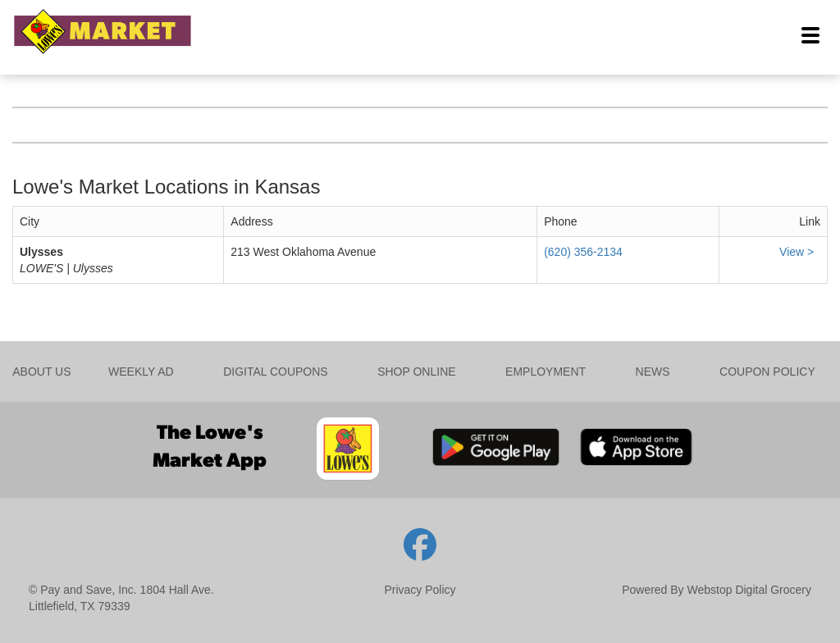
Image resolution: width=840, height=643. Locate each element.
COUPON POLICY (767, 372)
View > (798, 252)
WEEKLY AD (141, 372)
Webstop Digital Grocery (749, 590)
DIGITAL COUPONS (276, 372)
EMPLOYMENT (546, 372)
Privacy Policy (420, 590)
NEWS (653, 372)
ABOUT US (41, 372)
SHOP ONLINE (416, 372)
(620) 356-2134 (583, 252)
